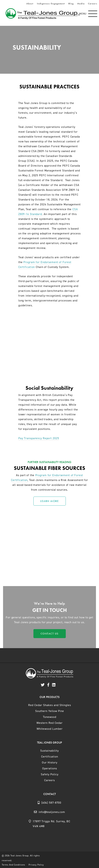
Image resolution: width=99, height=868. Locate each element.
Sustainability (49, 751)
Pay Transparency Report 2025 (39, 438)
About (30, 4)
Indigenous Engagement (51, 4)
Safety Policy (50, 774)
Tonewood (50, 717)
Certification (50, 757)
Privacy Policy (36, 865)
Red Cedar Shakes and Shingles (50, 705)
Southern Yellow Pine (50, 711)
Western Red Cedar (49, 723)
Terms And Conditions (13, 865)
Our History (50, 762)
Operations (50, 768)
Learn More (49, 501)
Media (81, 4)
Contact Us (50, 634)
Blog (71, 4)
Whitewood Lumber (50, 729)
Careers (93, 4)
